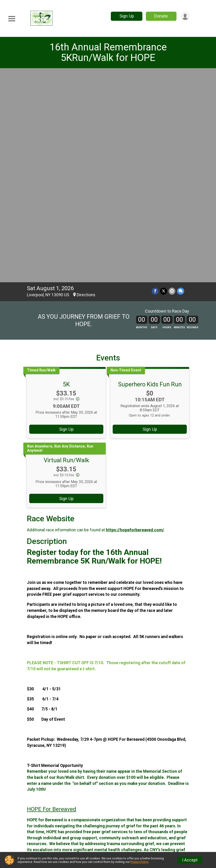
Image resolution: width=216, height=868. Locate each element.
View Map (108, 818)
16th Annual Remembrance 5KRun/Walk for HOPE (108, 52)
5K (66, 174)
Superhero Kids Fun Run (150, 174)
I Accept (190, 860)
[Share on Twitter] (164, 81)
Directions (86, 85)
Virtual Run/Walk (66, 250)
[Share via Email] (172, 81)
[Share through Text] (181, 81)
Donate (161, 16)
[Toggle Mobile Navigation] (12, 19)
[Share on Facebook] (156, 81)
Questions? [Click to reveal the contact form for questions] (46, 781)
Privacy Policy (139, 862)
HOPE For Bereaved (52, 599)
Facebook (109, 851)
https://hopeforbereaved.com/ (135, 320)
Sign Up (126, 16)
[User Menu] (185, 16)
